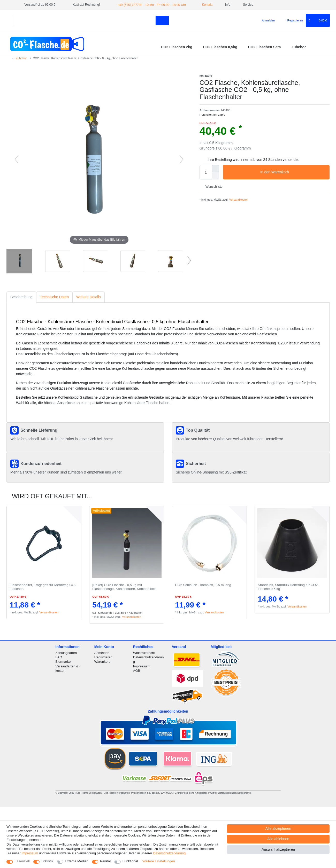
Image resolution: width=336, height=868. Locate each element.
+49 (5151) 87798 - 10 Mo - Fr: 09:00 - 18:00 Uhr (151, 5)
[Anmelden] (266, 20)
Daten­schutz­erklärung (169, 853)
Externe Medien (77, 861)
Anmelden (102, 653)
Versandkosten (238, 199)
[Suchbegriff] (84, 20)
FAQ (59, 657)
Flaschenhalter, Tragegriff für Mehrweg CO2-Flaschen (44, 587)
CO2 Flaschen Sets (264, 47)
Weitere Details (89, 297)
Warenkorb (102, 662)
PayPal (105, 861)
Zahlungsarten (66, 653)
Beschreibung (21, 297)
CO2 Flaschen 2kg (176, 47)
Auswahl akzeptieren (278, 849)
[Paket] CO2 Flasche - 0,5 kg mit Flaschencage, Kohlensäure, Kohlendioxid (124, 587)
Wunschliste (212, 186)
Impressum (141, 666)
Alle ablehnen (278, 839)
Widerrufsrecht (144, 653)
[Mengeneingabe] (206, 172)
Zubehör (299, 47)
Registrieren (103, 657)
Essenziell (22, 861)
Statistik (47, 861)
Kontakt (204, 5)
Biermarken (64, 662)
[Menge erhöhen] (216, 169)
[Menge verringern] (216, 176)
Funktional (130, 861)
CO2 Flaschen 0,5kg (220, 47)
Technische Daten (54, 297)
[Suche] (162, 20)
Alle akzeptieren (278, 828)
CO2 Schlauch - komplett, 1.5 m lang (203, 585)
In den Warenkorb (293, 172)
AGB (137, 670)
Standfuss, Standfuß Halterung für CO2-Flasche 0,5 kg (288, 587)
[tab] (21, 297)
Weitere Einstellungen (159, 861)
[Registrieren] (292, 20)
